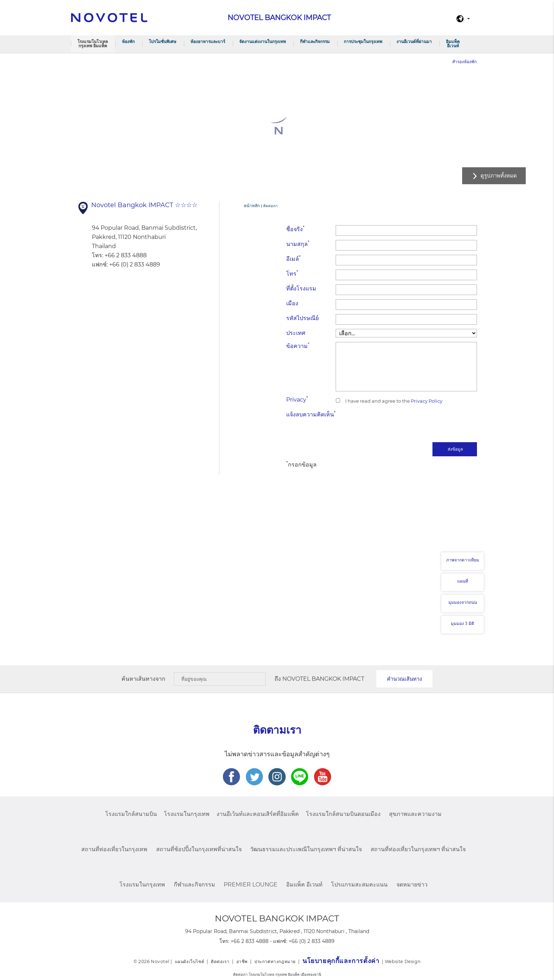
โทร (292, 273)
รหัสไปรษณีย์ (302, 318)
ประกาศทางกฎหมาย (275, 961)
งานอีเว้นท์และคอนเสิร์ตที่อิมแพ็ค (258, 814)
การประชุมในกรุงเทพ (363, 41)
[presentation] (423, 424)
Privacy (297, 399)
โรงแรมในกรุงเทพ (187, 814)
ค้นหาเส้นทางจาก (143, 679)
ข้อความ (298, 346)
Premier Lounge (251, 885)
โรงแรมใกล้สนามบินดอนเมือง (343, 814)
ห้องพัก (128, 41)
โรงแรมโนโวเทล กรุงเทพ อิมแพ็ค (93, 44)
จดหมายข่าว (412, 885)
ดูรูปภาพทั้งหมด (499, 176)
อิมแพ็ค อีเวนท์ (453, 44)
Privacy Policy (426, 401)
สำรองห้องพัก (464, 62)
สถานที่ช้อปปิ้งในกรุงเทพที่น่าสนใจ (199, 849)
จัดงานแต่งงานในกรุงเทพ (263, 41)
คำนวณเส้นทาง (404, 679)
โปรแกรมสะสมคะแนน (359, 885)
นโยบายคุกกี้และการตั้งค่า (341, 961)
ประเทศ (296, 333)
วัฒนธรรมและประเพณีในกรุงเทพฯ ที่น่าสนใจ (306, 849)
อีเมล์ (293, 258)
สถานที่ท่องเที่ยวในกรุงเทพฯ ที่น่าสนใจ (418, 849)
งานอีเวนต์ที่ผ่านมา (414, 41)
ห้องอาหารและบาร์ (208, 41)
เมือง (292, 303)
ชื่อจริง (295, 229)
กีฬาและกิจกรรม (315, 41)
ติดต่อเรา (220, 961)
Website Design (403, 961)
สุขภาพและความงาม (415, 814)
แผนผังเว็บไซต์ (190, 961)
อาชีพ (242, 961)
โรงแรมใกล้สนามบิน (131, 814)
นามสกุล (298, 244)
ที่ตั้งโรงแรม (301, 288)
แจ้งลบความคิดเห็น (311, 414)
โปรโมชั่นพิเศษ (163, 41)
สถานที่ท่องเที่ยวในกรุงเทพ (114, 849)
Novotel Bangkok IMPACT (323, 679)
